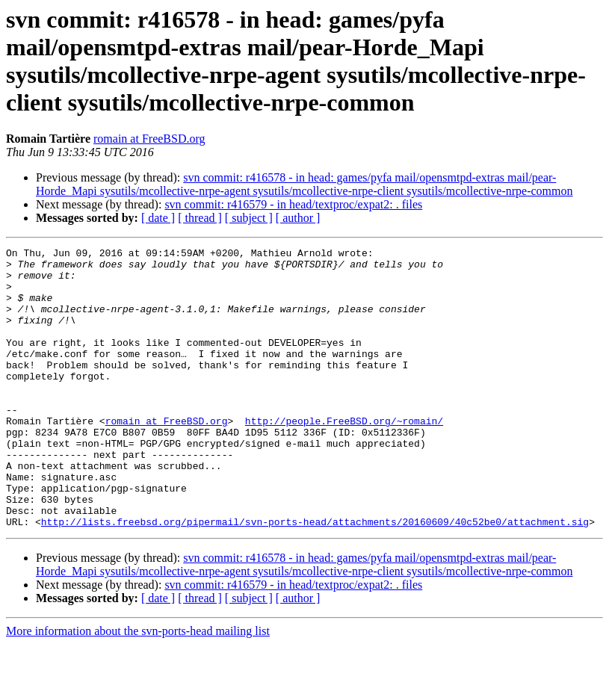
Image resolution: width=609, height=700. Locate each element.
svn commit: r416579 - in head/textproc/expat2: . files (293, 204)
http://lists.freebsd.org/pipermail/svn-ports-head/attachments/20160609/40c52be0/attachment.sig (315, 577)
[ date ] (158, 218)
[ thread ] (200, 218)
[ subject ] (249, 218)
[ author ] (298, 218)
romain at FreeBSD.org (149, 139)
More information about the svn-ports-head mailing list (138, 687)
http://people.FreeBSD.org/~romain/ (344, 456)
